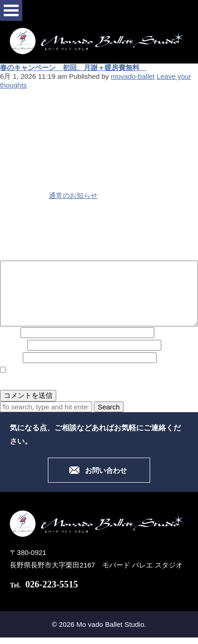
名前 (9, 333)
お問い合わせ (106, 471)
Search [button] (109, 407)
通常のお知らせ (73, 195)
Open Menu (11, 10)
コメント (14, 254)
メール (13, 345)
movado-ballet (133, 76)
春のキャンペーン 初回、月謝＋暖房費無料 (73, 67)
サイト (10, 358)
